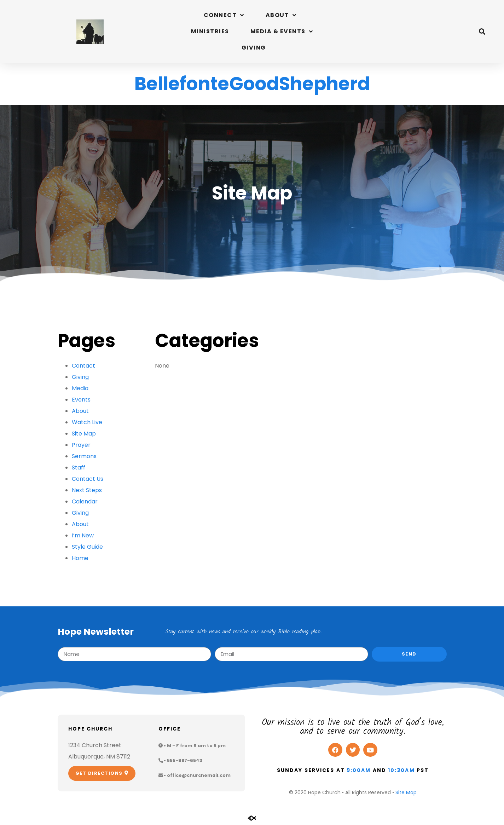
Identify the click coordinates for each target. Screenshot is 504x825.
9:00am (359, 770)
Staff (79, 468)
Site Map (84, 434)
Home (80, 558)
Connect (224, 15)
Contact (83, 366)
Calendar (85, 501)
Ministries (210, 31)
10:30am (401, 770)
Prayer (81, 445)
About (281, 15)
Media (80, 388)
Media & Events (282, 31)
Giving (254, 48)
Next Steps (87, 490)
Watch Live (87, 422)
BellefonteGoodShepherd (252, 84)
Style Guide (87, 547)
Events (81, 400)
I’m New (83, 535)
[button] (482, 32)
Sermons (84, 456)
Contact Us (88, 479)
